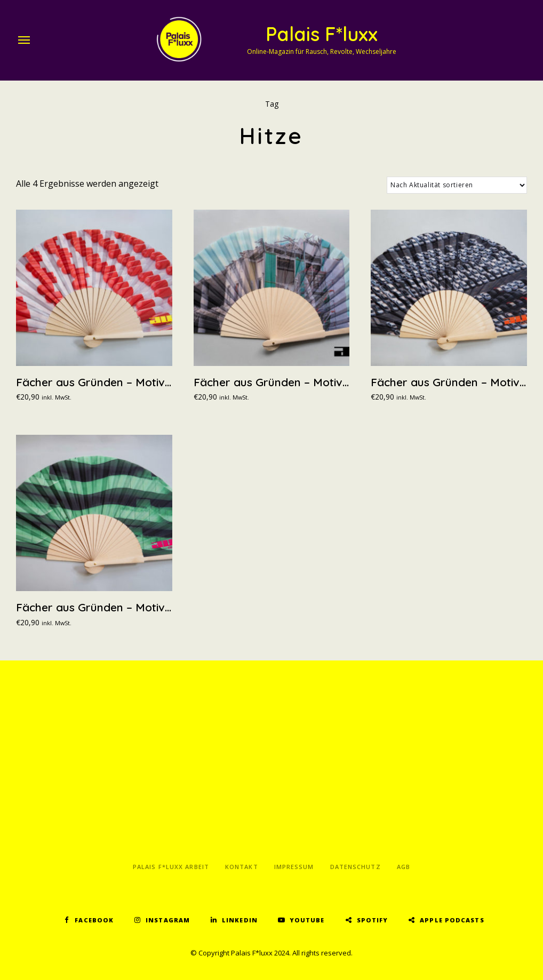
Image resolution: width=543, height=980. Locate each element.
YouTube (307, 920)
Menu (24, 40)
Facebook (94, 920)
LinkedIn (240, 920)
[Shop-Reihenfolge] (457, 185)
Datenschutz (356, 867)
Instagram (168, 920)
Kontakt (242, 867)
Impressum (294, 867)
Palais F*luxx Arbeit (171, 867)
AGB (404, 867)
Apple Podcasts (452, 920)
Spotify (373, 920)
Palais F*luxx (322, 34)
